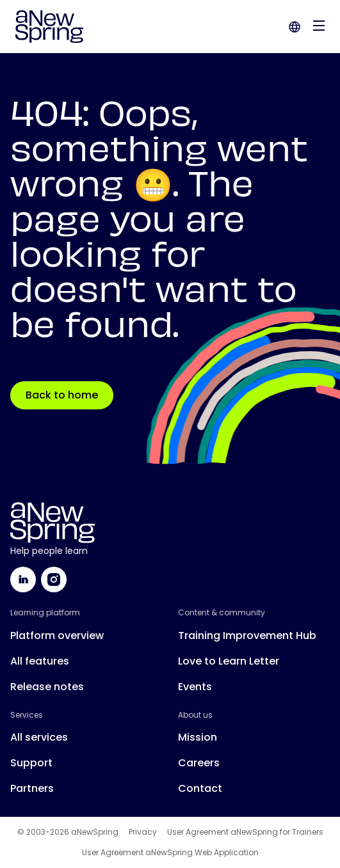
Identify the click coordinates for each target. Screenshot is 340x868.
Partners (32, 788)
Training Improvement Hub (247, 635)
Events (195, 687)
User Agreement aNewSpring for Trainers (245, 832)
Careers (199, 763)
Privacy (143, 832)
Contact (200, 788)
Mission (198, 737)
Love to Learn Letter (229, 661)
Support (31, 763)
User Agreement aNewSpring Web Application (170, 853)
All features (40, 661)
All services (39, 737)
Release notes (47, 687)
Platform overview (57, 635)
